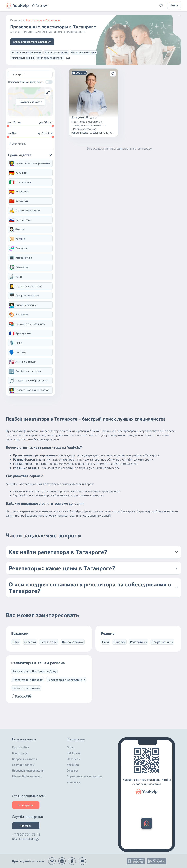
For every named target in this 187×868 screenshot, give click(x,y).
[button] (42, 5)
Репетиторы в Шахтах (28, 680)
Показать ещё (22, 696)
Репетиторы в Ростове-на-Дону (34, 671)
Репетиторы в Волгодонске (66, 680)
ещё (68, 58)
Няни (16, 642)
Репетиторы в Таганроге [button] (43, 20)
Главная (18, 20)
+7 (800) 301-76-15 (26, 835)
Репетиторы (49, 642)
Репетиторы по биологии (50, 58)
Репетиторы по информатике (26, 52)
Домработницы (73, 642)
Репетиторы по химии (23, 58)
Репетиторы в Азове (26, 688)
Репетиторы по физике (56, 52)
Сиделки (30, 642)
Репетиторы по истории (84, 52)
